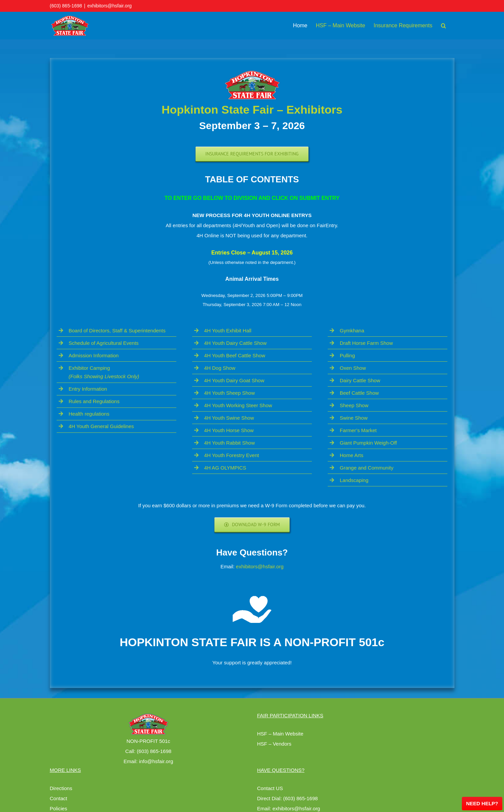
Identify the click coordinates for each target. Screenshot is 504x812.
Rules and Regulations (94, 401)
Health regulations (89, 414)
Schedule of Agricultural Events (104, 343)
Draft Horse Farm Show (366, 343)
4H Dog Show (220, 368)
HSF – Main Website (280, 734)
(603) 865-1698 (66, 6)
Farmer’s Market (358, 430)
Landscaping (354, 480)
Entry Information (88, 389)
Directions (61, 788)
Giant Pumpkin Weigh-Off (368, 443)
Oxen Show (353, 368)
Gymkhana (352, 330)
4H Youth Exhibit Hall (228, 330)
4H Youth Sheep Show (230, 393)
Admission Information (94, 355)
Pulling (347, 355)
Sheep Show (354, 405)
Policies (59, 808)
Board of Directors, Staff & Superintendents (117, 330)
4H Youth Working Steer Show (238, 405)
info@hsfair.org (156, 761)
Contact (59, 798)
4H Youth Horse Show (229, 430)
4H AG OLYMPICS (225, 468)
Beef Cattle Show (359, 393)
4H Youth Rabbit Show (230, 443)
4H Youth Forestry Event (232, 455)
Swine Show (354, 418)
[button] (443, 26)
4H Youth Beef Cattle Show (235, 355)
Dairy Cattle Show (360, 380)
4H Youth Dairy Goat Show (234, 380)
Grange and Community (367, 468)
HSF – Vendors (274, 744)
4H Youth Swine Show (229, 418)
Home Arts (352, 455)
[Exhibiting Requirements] (252, 154)
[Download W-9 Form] (252, 525)
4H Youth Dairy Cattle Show (235, 343)
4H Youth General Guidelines (101, 426)
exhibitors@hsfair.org (110, 6)
